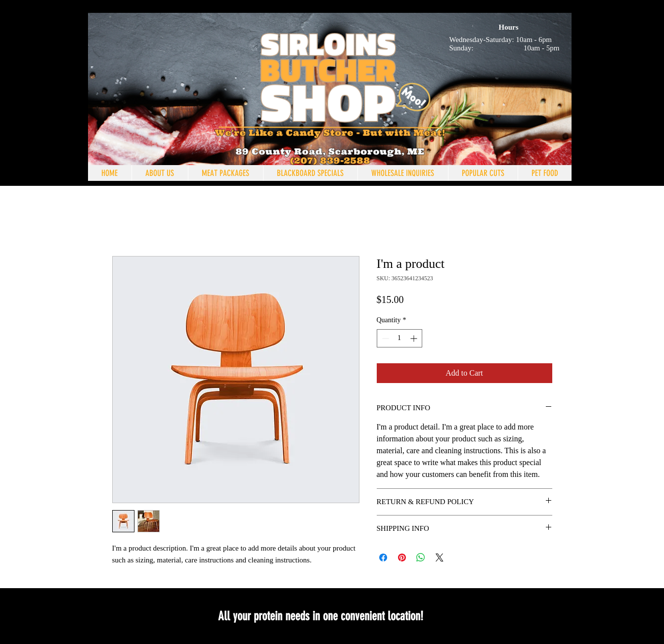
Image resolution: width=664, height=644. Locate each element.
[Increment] (415, 338)
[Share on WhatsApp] (421, 558)
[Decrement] (384, 338)
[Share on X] (440, 558)
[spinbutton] (399, 338)
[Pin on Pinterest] (402, 558)
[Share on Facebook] (383, 558)
